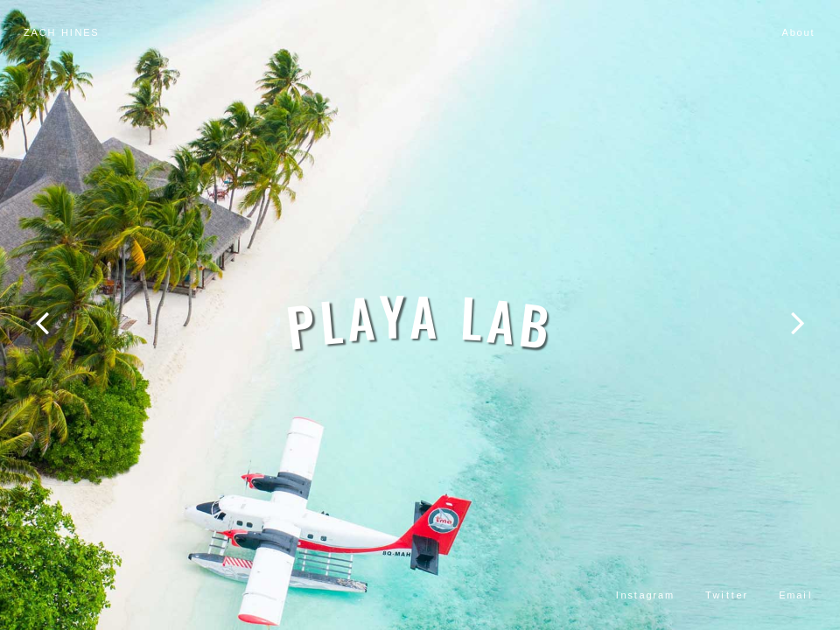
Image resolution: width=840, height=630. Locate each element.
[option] (420, 315)
